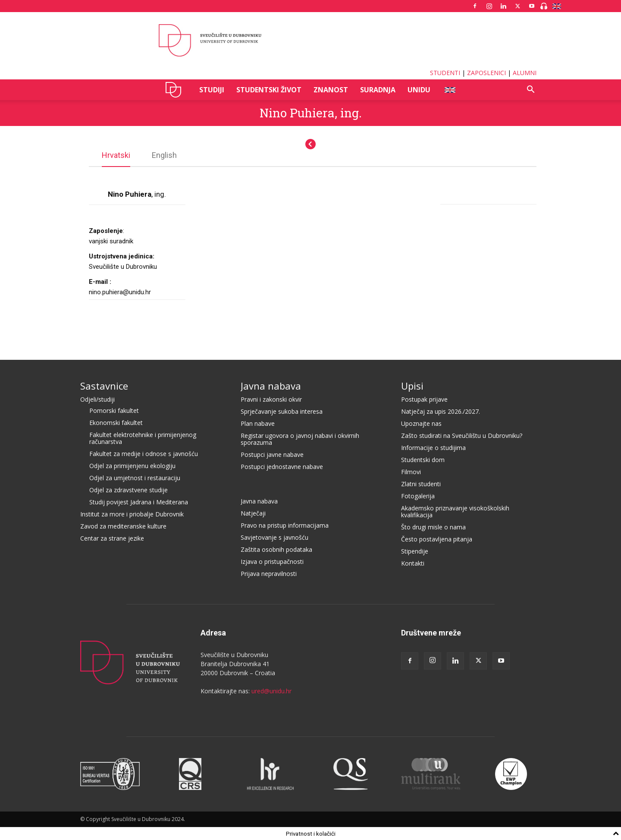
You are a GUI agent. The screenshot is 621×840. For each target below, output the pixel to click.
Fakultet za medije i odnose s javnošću (144, 453)
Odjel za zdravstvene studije (129, 489)
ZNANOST (331, 90)
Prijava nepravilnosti (269, 573)
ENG (450, 90)
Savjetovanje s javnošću (274, 537)
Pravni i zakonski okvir (271, 399)
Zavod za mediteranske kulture (123, 526)
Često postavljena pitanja (437, 539)
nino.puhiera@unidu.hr (120, 292)
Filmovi (411, 471)
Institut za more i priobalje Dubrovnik (132, 514)
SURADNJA (378, 90)
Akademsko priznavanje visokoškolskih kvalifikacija (455, 511)
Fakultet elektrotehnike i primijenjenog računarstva (143, 438)
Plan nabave (258, 423)
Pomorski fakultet (114, 410)
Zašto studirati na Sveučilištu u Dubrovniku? (462, 435)
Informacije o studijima (433, 447)
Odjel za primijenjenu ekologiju (132, 465)
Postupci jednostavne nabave (282, 466)
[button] (530, 90)
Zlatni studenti (421, 483)
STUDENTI (445, 73)
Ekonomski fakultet (116, 422)
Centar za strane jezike (112, 538)
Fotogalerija (418, 496)
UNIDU (176, 90)
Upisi (412, 385)
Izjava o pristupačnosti (272, 561)
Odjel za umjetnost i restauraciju (135, 477)
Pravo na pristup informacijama (285, 525)
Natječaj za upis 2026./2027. (441, 411)
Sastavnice (104, 385)
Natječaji (253, 513)
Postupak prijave (424, 399)
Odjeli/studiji (97, 399)
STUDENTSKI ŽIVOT (269, 90)
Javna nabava (271, 385)
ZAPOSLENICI (486, 73)
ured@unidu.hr (271, 691)
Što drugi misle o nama (433, 527)
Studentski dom (423, 459)
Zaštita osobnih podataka (276, 549)
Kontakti (413, 563)
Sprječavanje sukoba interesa (282, 411)
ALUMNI (525, 73)
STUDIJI (212, 90)
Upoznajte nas (421, 423)
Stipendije (415, 551)
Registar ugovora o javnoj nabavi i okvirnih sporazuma (300, 439)
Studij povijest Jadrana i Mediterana (139, 502)
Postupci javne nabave (272, 454)
